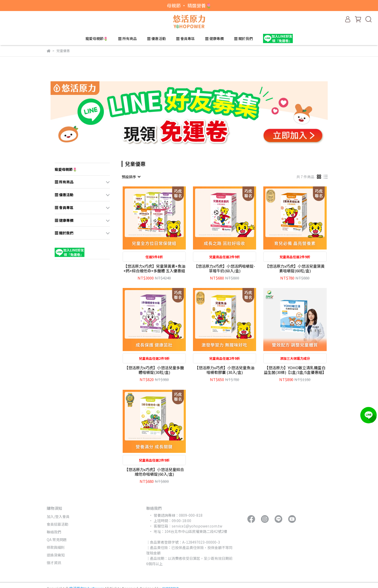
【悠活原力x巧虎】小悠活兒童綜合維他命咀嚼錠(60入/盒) (154, 472)
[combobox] (131, 177)
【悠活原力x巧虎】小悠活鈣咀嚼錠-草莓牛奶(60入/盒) (225, 268)
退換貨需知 (56, 555)
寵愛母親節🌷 (97, 38)
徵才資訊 (54, 563)
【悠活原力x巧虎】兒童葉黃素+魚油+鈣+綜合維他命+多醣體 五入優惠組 (154, 268)
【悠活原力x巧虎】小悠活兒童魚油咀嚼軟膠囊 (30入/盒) (225, 370)
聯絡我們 (54, 532)
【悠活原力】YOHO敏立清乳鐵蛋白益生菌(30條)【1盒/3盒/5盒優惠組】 (295, 370)
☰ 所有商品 (127, 38)
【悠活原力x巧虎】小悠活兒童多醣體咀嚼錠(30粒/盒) (154, 370)
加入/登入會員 (58, 516)
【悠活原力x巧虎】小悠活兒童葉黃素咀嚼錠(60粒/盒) (295, 268)
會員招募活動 (57, 524)
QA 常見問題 (57, 540)
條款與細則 (56, 547)
